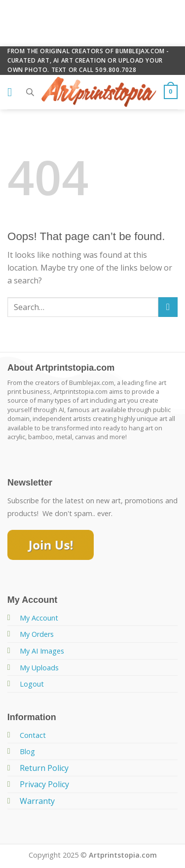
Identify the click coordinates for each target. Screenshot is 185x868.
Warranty (37, 801)
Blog (27, 751)
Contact (33, 735)
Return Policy (44, 768)
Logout (32, 684)
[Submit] (168, 307)
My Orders (37, 634)
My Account (39, 618)
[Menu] (13, 92)
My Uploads (39, 668)
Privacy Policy (44, 784)
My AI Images (42, 651)
